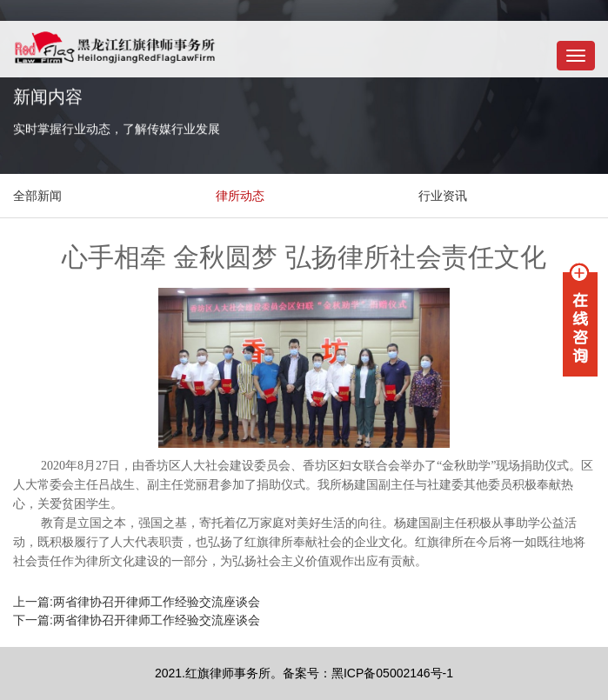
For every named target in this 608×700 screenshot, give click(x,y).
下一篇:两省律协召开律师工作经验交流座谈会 (137, 620)
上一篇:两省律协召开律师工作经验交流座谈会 (137, 602)
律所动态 (240, 196)
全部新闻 (37, 196)
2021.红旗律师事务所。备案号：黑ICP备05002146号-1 (304, 673)
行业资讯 (443, 196)
